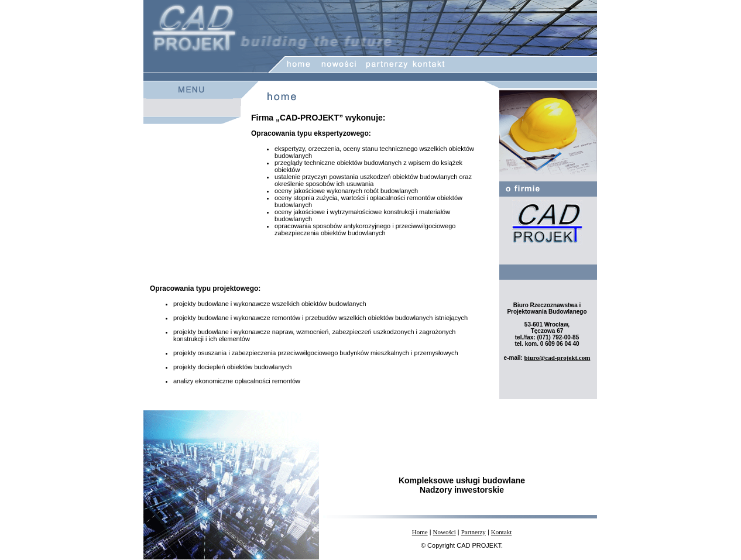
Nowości (445, 532)
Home (420, 532)
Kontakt (501, 532)
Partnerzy (474, 532)
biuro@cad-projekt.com (558, 358)
